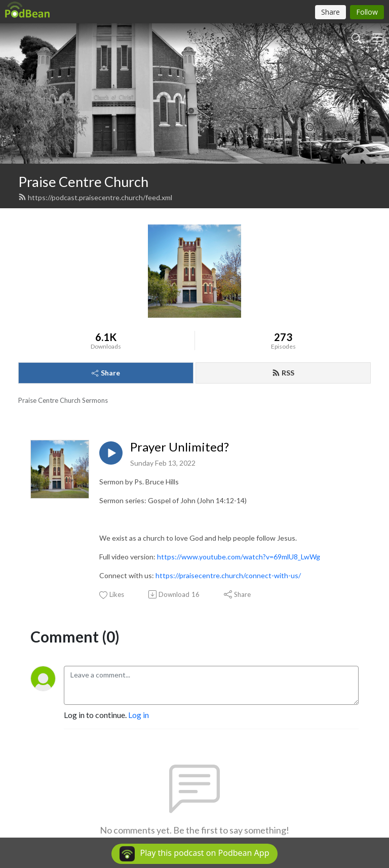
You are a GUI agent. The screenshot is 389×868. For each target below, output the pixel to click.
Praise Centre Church (83, 182)
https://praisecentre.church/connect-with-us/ (228, 575)
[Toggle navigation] (377, 37)
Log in (139, 715)
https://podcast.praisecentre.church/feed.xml (95, 197)
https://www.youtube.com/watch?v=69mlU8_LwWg (239, 557)
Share (106, 373)
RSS (283, 373)
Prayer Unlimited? (180, 447)
